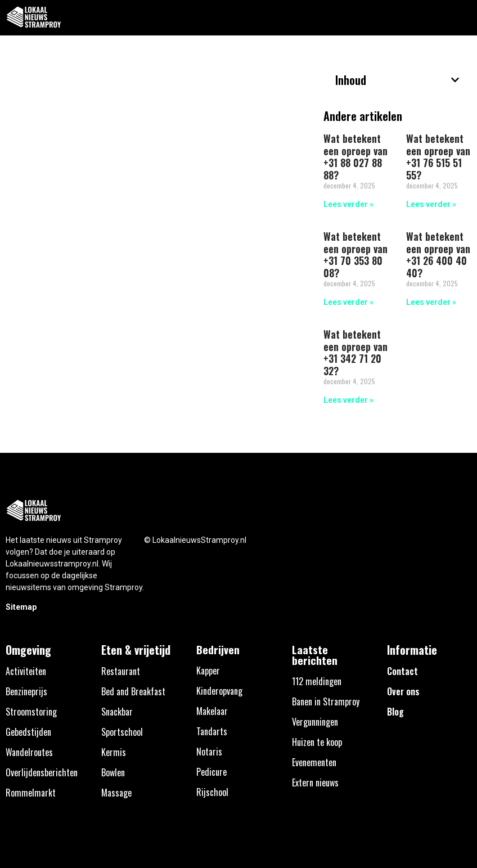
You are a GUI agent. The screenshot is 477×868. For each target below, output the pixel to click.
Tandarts (212, 731)
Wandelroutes (29, 752)
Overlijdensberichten (42, 772)
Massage (116, 793)
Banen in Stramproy (326, 701)
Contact (402, 671)
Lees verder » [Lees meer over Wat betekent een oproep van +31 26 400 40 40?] (431, 302)
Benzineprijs (26, 691)
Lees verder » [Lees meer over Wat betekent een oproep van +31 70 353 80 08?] (348, 302)
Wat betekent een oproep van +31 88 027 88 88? (355, 157)
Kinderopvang (219, 691)
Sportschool (122, 732)
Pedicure (211, 772)
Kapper (208, 671)
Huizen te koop (317, 742)
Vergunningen (315, 722)
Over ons (403, 691)
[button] (462, 18)
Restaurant (121, 671)
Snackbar (117, 712)
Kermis (114, 752)
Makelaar (212, 711)
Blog (395, 712)
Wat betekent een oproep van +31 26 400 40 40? (438, 255)
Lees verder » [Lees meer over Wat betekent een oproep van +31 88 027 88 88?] (348, 204)
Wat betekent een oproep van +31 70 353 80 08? (355, 255)
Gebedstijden (28, 732)
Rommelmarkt (31, 793)
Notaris (209, 752)
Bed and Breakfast (133, 691)
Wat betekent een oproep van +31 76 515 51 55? (438, 157)
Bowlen (113, 772)
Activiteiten (26, 671)
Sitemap (21, 607)
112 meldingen (317, 681)
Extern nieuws (315, 782)
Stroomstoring (31, 712)
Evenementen (314, 762)
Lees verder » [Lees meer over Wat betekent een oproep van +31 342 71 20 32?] (348, 400)
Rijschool (212, 792)
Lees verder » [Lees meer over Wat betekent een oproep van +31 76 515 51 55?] (431, 204)
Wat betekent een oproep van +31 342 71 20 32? (355, 352)
